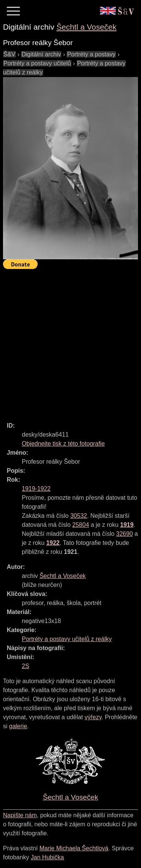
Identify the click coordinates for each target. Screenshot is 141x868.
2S (26, 666)
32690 (125, 534)
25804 (81, 525)
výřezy (93, 717)
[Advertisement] (70, 342)
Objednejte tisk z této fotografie (63, 444)
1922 (53, 543)
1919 (127, 525)
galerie (18, 726)
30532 (79, 516)
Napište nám (20, 815)
